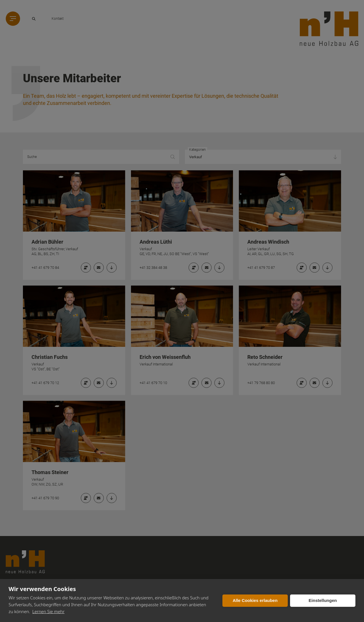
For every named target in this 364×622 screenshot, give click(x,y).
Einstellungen (323, 600)
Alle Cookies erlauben (255, 600)
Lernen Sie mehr (48, 611)
